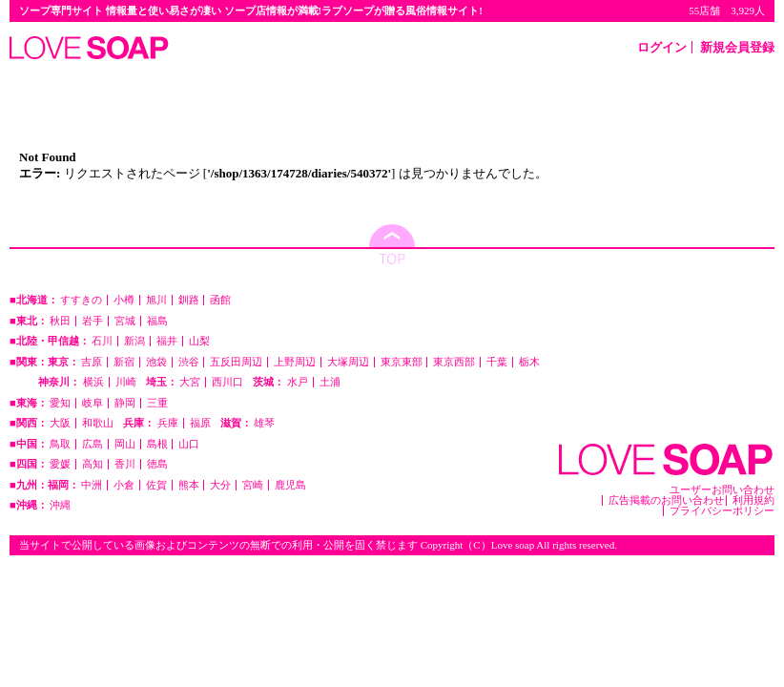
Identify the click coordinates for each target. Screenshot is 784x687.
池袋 (156, 362)
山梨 (199, 341)
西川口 (227, 382)
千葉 (497, 362)
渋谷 (189, 362)
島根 (157, 444)
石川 (102, 341)
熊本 (189, 485)
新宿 (124, 362)
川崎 (126, 382)
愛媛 (60, 464)
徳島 (157, 464)
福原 (200, 423)
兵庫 (168, 423)
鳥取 (60, 444)
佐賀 (156, 485)
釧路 (189, 300)
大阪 (60, 423)
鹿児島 (290, 485)
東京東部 (402, 362)
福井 (167, 341)
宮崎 (253, 485)
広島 (93, 444)
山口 (189, 444)
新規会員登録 (737, 47)
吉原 (92, 362)
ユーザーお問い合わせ (722, 490)
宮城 (125, 321)
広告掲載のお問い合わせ (666, 500)
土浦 (330, 382)
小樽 (124, 300)
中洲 (92, 485)
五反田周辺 (236, 362)
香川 (125, 464)
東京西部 (454, 362)
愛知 (60, 403)
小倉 (124, 485)
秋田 (60, 321)
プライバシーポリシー (722, 511)
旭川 (156, 300)
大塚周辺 (348, 362)
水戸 (298, 382)
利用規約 (753, 500)
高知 (93, 464)
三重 (157, 403)
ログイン (662, 47)
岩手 (93, 321)
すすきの (81, 300)
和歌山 (98, 423)
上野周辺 (295, 362)
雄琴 (264, 423)
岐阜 (93, 403)
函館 (220, 300)
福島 (157, 321)
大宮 (190, 382)
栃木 (529, 362)
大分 (220, 485)
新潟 (134, 341)
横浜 (93, 382)
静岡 (125, 403)
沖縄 (60, 505)
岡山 (125, 444)
